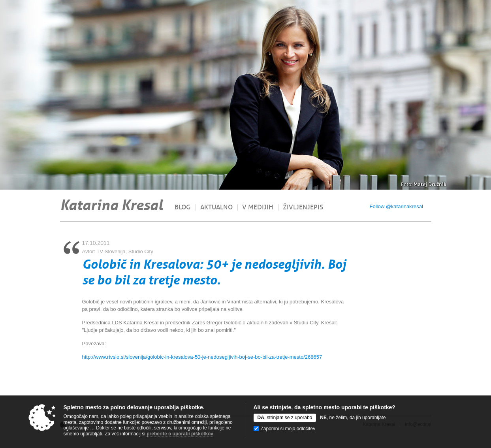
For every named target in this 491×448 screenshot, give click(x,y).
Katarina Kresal (111, 205)
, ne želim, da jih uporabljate (353, 418)
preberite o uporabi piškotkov (180, 434)
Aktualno (216, 207)
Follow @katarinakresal (396, 206)
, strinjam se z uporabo (285, 418)
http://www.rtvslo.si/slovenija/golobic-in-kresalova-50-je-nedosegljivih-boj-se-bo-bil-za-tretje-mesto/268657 (202, 357)
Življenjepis (303, 207)
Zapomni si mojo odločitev (288, 429)
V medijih (258, 207)
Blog (183, 207)
